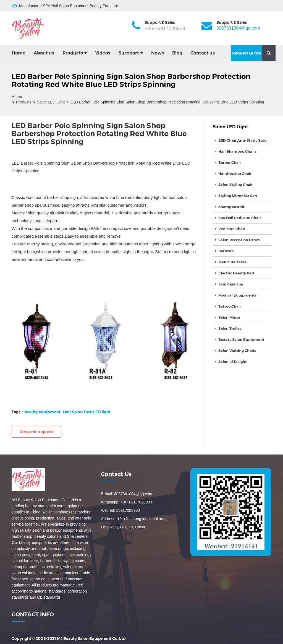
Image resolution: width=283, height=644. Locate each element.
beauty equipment (42, 412)
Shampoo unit (231, 207)
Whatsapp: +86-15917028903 (126, 502)
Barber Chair (230, 162)
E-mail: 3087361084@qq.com (126, 494)
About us (44, 53)
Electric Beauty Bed (236, 273)
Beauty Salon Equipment (241, 339)
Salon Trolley (230, 328)
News (158, 53)
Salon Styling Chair (235, 185)
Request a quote (36, 432)
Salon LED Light (51, 102)
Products (73, 53)
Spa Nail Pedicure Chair (240, 218)
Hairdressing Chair (235, 173)
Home (19, 53)
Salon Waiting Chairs (237, 350)
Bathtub (226, 251)
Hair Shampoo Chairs (237, 151)
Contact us (203, 53)
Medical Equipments (237, 295)
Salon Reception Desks (239, 240)
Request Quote (247, 53)
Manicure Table (232, 262)
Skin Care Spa (231, 284)
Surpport (129, 53)
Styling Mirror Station (238, 196)
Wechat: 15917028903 (120, 510)
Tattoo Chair (230, 306)
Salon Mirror (229, 317)
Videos (103, 53)
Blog (177, 53)
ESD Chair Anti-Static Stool (243, 140)
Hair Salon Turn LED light (87, 412)
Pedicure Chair (232, 229)
